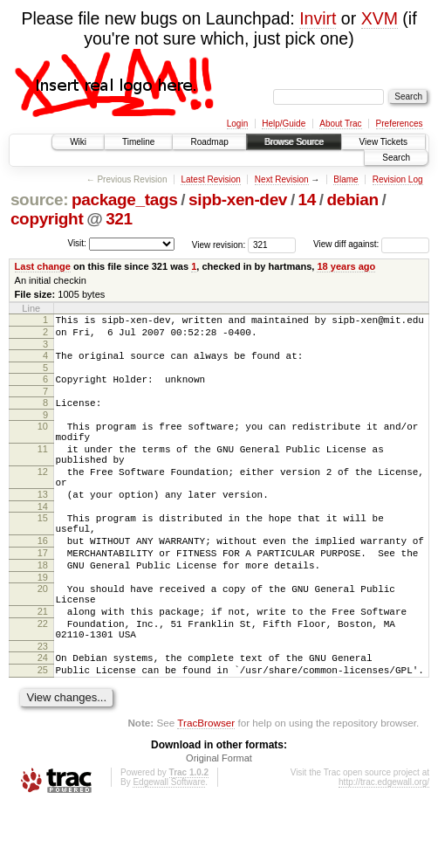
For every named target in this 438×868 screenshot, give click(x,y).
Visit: (77, 243)
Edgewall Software (169, 845)
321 (119, 219)
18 (43, 607)
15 (43, 549)
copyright (47, 219)
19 (43, 622)
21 (43, 661)
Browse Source (294, 142)
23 (43, 704)
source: (39, 200)
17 (43, 592)
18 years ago (346, 266)
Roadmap (209, 142)
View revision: (219, 244)
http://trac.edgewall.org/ (384, 845)
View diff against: (371, 244)
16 (43, 577)
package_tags (125, 200)
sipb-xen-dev (238, 200)
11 (43, 467)
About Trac (340, 124)
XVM (380, 18)
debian (353, 200)
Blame (346, 179)
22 (43, 676)
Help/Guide (284, 124)
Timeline (138, 142)
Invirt (318, 18)
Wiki (78, 142)
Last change (43, 266)
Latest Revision (210, 179)
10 (43, 439)
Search (396, 158)
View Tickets (383, 142)
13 (43, 523)
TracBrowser (206, 785)
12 (43, 495)
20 (43, 633)
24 (43, 715)
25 (43, 730)
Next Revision (282, 179)
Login (237, 124)
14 (307, 200)
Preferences (400, 124)
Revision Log (398, 179)
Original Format (219, 821)
